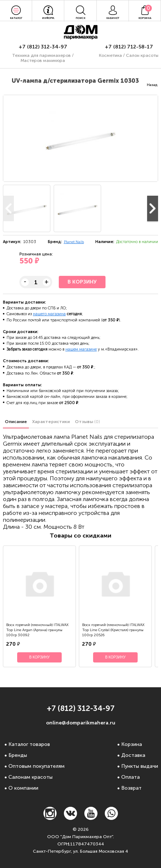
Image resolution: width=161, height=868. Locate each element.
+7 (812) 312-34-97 (43, 47)
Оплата (131, 777)
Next (153, 208)
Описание (16, 422)
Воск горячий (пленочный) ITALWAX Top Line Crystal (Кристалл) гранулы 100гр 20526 (113, 630)
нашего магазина (49, 314)
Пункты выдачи (140, 766)
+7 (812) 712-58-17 (129, 47)
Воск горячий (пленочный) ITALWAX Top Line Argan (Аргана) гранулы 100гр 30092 (37, 630)
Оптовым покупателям (37, 766)
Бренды (18, 755)
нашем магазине (81, 349)
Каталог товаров (29, 744)
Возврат (131, 788)
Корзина (132, 744)
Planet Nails (74, 242)
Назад (152, 85)
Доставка (133, 755)
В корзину (82, 282)
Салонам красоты (30, 777)
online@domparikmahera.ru (81, 723)
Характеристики (51, 422)
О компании (23, 788)
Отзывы (87, 422)
